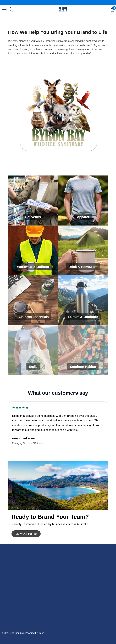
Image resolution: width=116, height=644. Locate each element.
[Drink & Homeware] (83, 251)
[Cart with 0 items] (112, 9)
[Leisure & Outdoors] (83, 300)
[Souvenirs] (33, 201)
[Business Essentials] (33, 300)
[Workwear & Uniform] (33, 251)
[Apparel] (83, 201)
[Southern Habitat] (83, 350)
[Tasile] (33, 350)
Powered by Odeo (35, 633)
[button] (26, 534)
